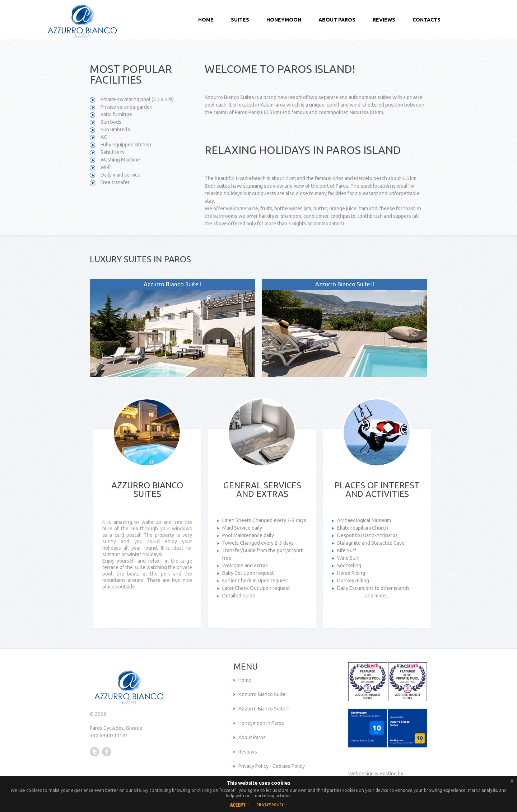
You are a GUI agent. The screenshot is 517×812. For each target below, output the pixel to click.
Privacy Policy (270, 805)
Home (206, 20)
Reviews (384, 20)
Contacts (427, 20)
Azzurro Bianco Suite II (264, 709)
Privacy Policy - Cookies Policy (272, 766)
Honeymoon (284, 20)
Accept (238, 805)
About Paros (337, 20)
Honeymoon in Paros (261, 723)
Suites (240, 20)
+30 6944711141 (109, 736)
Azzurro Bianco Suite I (263, 694)
